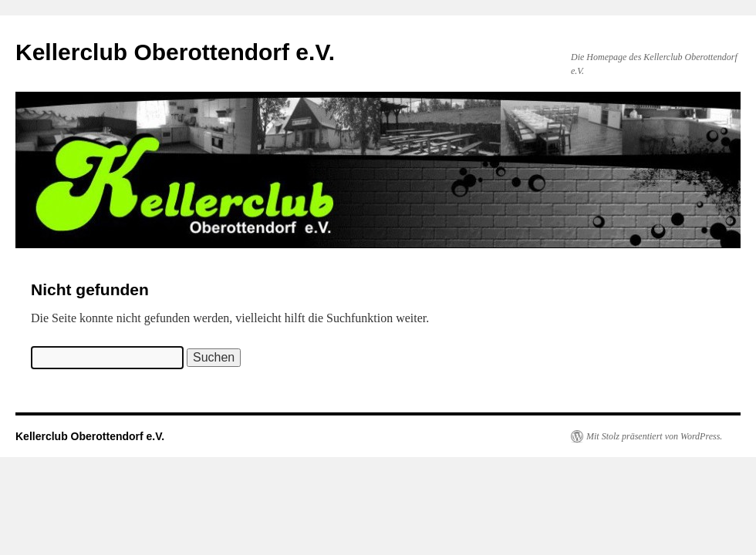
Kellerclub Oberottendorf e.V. (175, 52)
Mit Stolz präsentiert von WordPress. (654, 436)
